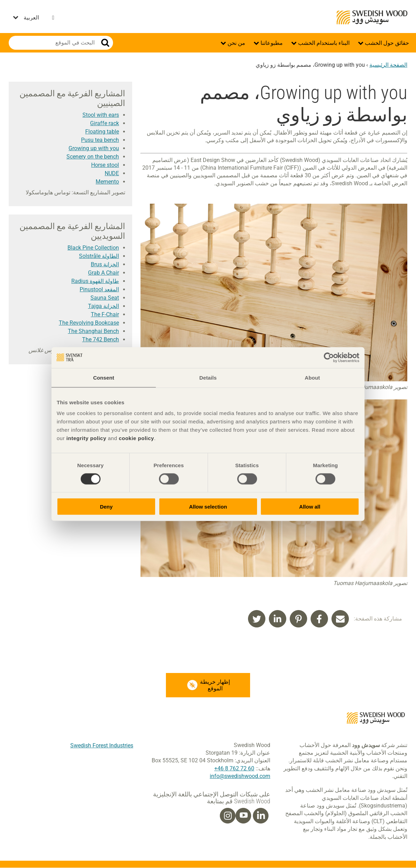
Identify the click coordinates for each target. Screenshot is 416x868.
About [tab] (312, 377)
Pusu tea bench (100, 140)
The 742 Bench (101, 339)
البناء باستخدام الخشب (323, 43)
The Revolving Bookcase (89, 323)
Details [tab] (208, 377)
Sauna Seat (105, 298)
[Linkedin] (261, 816)
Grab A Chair (103, 273)
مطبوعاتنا (271, 43)
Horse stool (105, 165)
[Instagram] (228, 816)
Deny (106, 507)
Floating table (102, 132)
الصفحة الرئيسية (388, 65)
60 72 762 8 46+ (234, 768)
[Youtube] (243, 816)
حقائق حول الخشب (386, 43)
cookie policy (136, 438)
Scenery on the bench (93, 157)
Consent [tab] (104, 377)
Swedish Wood (372, 17)
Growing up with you (94, 148)
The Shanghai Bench (93, 331)
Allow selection (208, 507)
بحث (105, 43)
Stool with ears (101, 115)
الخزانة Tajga (103, 306)
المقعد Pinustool (99, 289)
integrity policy (86, 438)
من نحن (236, 43)
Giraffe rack (105, 123)
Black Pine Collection (93, 248)
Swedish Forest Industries (102, 745)
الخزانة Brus (105, 264)
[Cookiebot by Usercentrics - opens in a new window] (329, 357)
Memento (107, 182)
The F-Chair (105, 314)
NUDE (112, 173)
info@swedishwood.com (240, 776)
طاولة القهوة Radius (95, 281)
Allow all (310, 507)
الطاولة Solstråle (99, 256)
